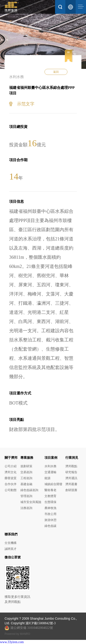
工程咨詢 (26, 478)
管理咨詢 (26, 496)
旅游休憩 (50, 520)
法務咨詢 (26, 508)
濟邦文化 (11, 472)
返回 (56, 72)
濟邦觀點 (71, 466)
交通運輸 (50, 472)
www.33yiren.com (12, 642)
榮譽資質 (11, 478)
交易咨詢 (26, 472)
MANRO (25, 634)
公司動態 (11, 490)
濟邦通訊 (71, 478)
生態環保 (50, 502)
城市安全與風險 (31, 502)
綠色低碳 (50, 526)
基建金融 (26, 484)
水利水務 (50, 466)
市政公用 (50, 514)
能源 (47, 478)
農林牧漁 (50, 508)
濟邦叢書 (71, 484)
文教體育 (50, 496)
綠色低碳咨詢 (29, 490)
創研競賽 (71, 490)
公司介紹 (11, 466)
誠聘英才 (11, 549)
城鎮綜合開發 (53, 484)
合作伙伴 (11, 484)
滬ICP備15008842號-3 (40, 623)
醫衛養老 (50, 490)
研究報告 (71, 472)
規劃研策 (26, 466)
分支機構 (11, 543)
